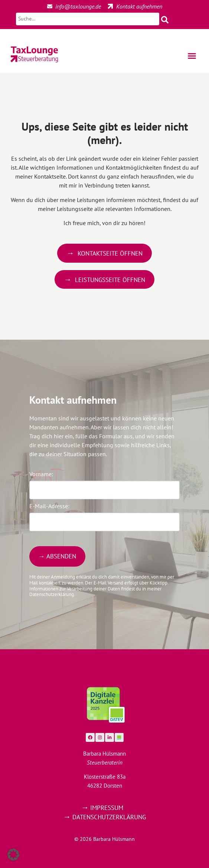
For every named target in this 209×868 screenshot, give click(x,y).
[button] (192, 56)
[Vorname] (104, 490)
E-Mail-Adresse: (49, 506)
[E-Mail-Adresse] (104, 522)
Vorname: (41, 474)
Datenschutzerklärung (109, 817)
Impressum (107, 808)
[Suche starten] (153, 19)
